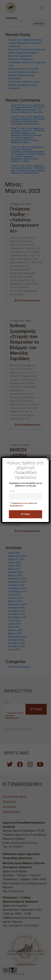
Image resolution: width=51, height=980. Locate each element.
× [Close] (49, 458)
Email (12, 491)
